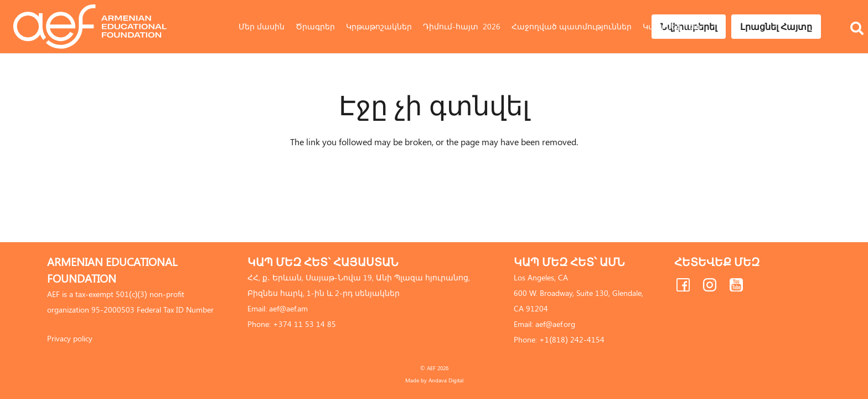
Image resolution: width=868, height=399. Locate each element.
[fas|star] (683, 287)
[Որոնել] (857, 12)
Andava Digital (446, 380)
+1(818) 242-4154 (572, 339)
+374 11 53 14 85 (304, 324)
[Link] (90, 27)
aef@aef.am (288, 308)
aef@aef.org (555, 324)
